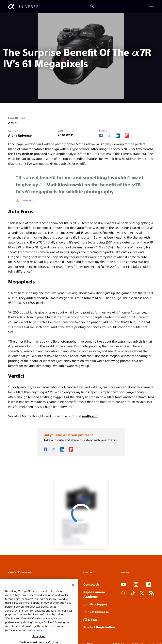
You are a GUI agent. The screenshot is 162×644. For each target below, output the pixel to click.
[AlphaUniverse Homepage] (23, 6)
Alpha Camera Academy (94, 594)
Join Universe (96, 612)
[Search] (92, 6)
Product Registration (99, 627)
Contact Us (91, 584)
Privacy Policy (34, 637)
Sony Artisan (23, 154)
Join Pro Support (96, 604)
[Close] (73, 592)
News (90, 620)
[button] (150, 6)
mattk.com (90, 416)
